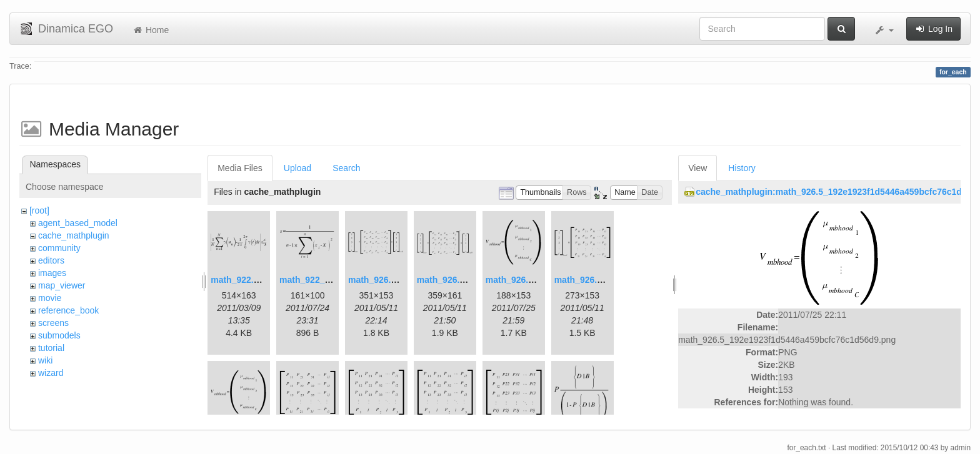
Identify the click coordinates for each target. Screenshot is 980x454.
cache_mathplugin (74, 235)
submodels (59, 335)
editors (51, 260)
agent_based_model (78, 223)
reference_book (68, 310)
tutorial (51, 348)
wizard (51, 373)
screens (53, 323)
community (59, 248)
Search (346, 168)
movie (50, 298)
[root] (39, 210)
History (742, 168)
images (52, 273)
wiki (45, 360)
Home (150, 30)
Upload (297, 168)
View (697, 168)
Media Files (240, 168)
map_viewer (62, 285)
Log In (933, 29)
